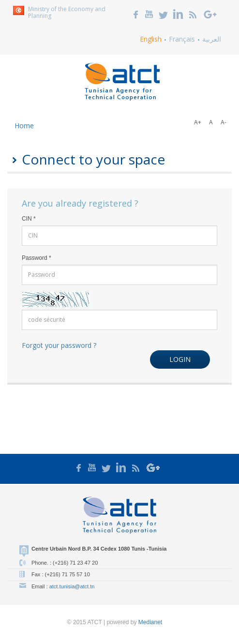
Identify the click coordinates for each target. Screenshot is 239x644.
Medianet (150, 622)
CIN (29, 219)
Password (37, 258)
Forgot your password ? (59, 345)
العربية (212, 39)
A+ (198, 122)
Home (24, 126)
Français (182, 39)
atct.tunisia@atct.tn (72, 586)
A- (224, 122)
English (151, 39)
